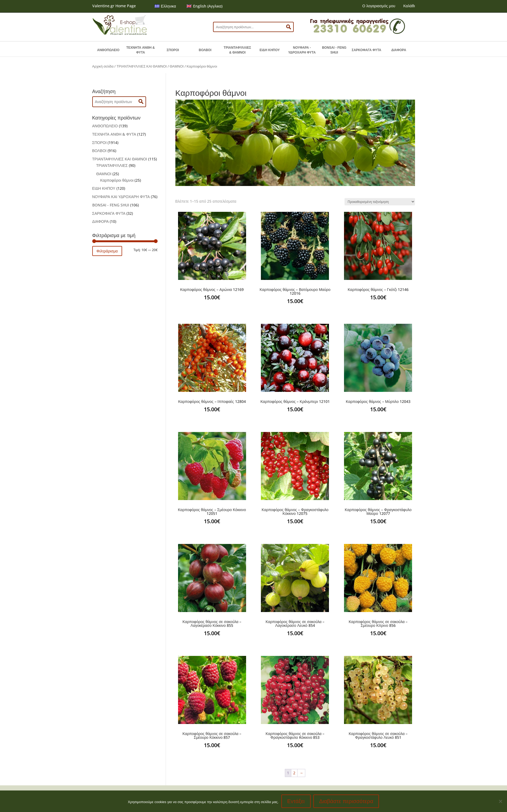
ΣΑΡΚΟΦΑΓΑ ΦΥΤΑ (366, 50)
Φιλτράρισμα (107, 251)
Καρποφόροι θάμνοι (117, 180)
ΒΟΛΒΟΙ (205, 50)
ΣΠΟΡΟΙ (173, 50)
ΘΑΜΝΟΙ (177, 66)
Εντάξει (296, 801)
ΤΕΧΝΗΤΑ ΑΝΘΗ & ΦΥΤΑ (141, 50)
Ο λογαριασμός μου (379, 6)
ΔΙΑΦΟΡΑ (399, 50)
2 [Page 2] (294, 773)
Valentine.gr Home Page (114, 6)
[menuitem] (165, 6)
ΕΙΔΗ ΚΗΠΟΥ (270, 50)
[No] (500, 801)
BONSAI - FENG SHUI (334, 50)
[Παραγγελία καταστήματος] (380, 202)
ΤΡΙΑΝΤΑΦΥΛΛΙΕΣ (112, 165)
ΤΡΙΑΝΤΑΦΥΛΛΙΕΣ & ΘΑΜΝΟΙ (237, 50)
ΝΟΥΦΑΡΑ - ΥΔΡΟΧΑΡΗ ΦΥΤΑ (302, 50)
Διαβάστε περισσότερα (346, 801)
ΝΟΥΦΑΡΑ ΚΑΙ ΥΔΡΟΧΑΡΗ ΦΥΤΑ (121, 197)
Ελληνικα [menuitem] (168, 6)
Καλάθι (409, 6)
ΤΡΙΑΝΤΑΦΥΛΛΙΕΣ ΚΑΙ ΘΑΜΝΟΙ (142, 66)
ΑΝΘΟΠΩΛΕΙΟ (108, 50)
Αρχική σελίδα (103, 66)
